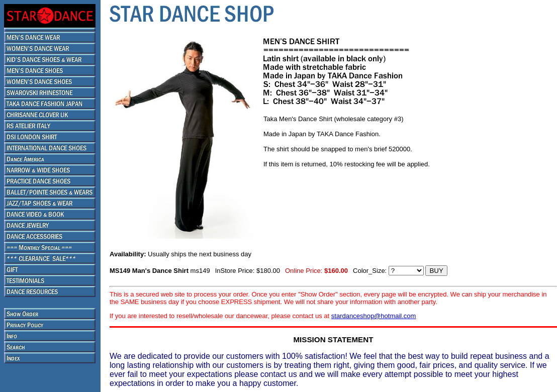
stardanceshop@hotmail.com (374, 316)
